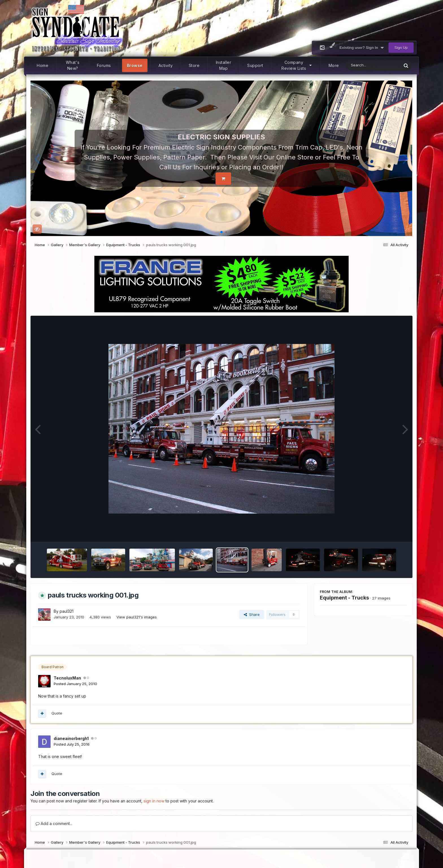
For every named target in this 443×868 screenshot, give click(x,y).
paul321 (67, 611)
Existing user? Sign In (362, 48)
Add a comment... (54, 823)
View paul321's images (137, 617)
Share (252, 614)
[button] (37, 158)
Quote (57, 713)
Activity (166, 65)
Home (43, 65)
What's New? (73, 66)
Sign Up (401, 48)
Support (255, 65)
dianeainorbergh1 (71, 738)
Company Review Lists (297, 66)
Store (194, 65)
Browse (135, 65)
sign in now (154, 801)
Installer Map (224, 66)
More (334, 65)
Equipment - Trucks (344, 598)
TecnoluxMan (67, 678)
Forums (104, 65)
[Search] (360, 65)
